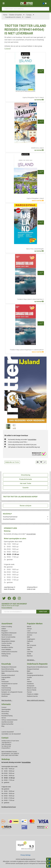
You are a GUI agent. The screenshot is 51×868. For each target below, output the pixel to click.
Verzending (5, 714)
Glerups (29, 629)
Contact (4, 707)
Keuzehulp (6, 664)
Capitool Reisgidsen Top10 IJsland (33, 98)
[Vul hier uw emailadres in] (19, 612)
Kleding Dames (6, 654)
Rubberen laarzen (32, 696)
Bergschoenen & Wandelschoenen (37, 667)
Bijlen (3, 673)
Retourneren (5, 712)
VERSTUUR (43, 612)
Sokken (4, 629)
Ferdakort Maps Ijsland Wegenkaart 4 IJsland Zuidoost (27, 350)
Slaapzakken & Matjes (8, 641)
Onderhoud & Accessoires (9, 652)
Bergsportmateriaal (33, 669)
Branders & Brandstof (8, 675)
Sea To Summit (32, 645)
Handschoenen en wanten (9, 684)
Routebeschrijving (7, 716)
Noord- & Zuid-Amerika (8, 637)
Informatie (6, 704)
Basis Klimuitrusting (8, 669)
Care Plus (30, 652)
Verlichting (5, 656)
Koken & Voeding (7, 627)
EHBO (3, 679)
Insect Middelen (6, 650)
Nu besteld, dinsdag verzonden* (22, 440)
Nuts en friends (32, 690)
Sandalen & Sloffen (7, 647)
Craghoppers (31, 639)
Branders (30, 673)
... (23, 15)
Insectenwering (6, 688)
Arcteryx (30, 635)
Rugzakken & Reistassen (9, 633)
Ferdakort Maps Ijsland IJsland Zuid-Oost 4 (30, 299)
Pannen (29, 692)
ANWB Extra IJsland (37, 148)
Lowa (29, 631)
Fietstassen (5, 682)
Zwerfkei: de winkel (7, 722)
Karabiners (30, 684)
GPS (28, 679)
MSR (28, 637)
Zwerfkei (30, 647)
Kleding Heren (6, 645)
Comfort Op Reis (7, 643)
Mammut (30, 656)
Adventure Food (32, 633)
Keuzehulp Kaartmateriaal (10, 517)
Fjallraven (30, 641)
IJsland (8, 48)
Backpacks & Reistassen (9, 667)
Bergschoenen (6, 639)
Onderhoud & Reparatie (37, 664)
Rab (28, 643)
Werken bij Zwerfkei (7, 724)
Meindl (29, 627)
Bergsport (5, 631)
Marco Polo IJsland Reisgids (35, 249)
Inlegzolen (5, 686)
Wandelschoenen (7, 635)
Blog (3, 726)
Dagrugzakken (6, 677)
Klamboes (5, 696)
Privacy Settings (25, 855)
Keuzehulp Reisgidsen (9, 519)
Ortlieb (29, 654)
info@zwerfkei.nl (32, 587)
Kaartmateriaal (6, 690)
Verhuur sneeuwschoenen (9, 720)
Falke (29, 650)
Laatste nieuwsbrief (8, 732)
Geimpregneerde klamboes (35, 675)
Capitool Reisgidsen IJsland (35, 198)
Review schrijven (26, 506)
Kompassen (31, 686)
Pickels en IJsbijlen (33, 694)
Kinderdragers (6, 694)
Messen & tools (32, 688)
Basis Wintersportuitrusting (10, 671)
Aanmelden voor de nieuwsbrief (11, 734)
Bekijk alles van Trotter (12, 462)
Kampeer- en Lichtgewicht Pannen (12, 692)
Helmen (29, 682)
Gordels (29, 677)
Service (4, 718)
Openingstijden (6, 709)
